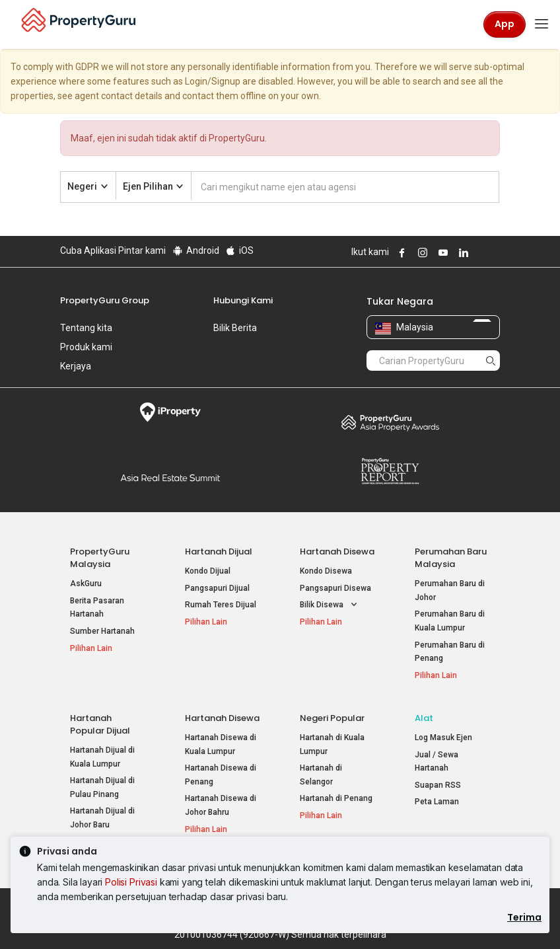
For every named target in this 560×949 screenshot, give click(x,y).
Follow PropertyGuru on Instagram (421, 252)
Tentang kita (86, 328)
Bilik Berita (235, 328)
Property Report (390, 471)
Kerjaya (76, 366)
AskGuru (86, 584)
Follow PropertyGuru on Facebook (400, 252)
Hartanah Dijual (219, 551)
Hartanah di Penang (336, 798)
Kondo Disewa (326, 571)
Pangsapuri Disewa (335, 588)
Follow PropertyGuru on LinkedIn (462, 252)
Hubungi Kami (243, 300)
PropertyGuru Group (105, 300)
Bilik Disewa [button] (330, 605)
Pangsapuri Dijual (217, 588)
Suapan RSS (438, 785)
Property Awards (390, 422)
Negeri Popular (332, 718)
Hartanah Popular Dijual (100, 724)
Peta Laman (437, 802)
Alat (424, 718)
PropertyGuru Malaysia (100, 558)
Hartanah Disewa (337, 551)
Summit (170, 478)
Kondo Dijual (208, 571)
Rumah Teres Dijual (221, 605)
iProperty (170, 412)
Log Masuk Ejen (443, 738)
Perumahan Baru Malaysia (451, 558)
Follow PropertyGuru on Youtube (441, 252)
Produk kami (86, 347)
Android (195, 250)
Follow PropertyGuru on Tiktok (495, 252)
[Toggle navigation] (542, 24)
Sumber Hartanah (102, 631)
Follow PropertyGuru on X (479, 252)
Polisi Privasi (131, 882)
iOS (239, 250)
